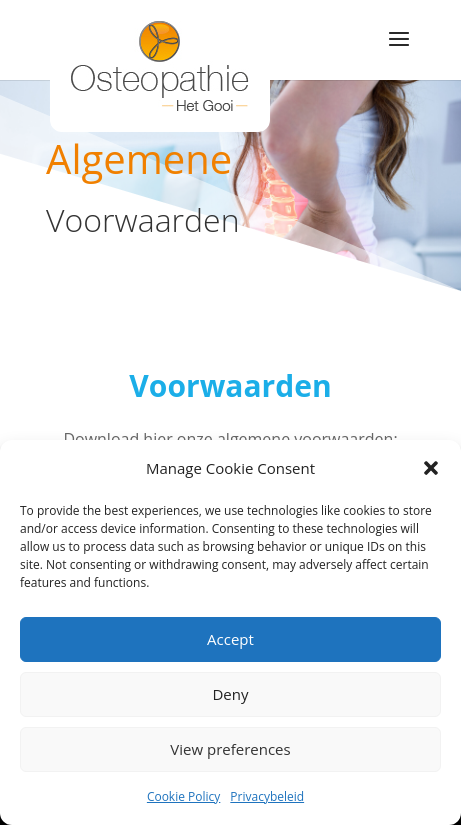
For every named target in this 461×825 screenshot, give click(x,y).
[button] (431, 468)
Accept (230, 639)
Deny (230, 694)
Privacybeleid (267, 796)
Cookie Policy (183, 796)
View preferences (230, 749)
